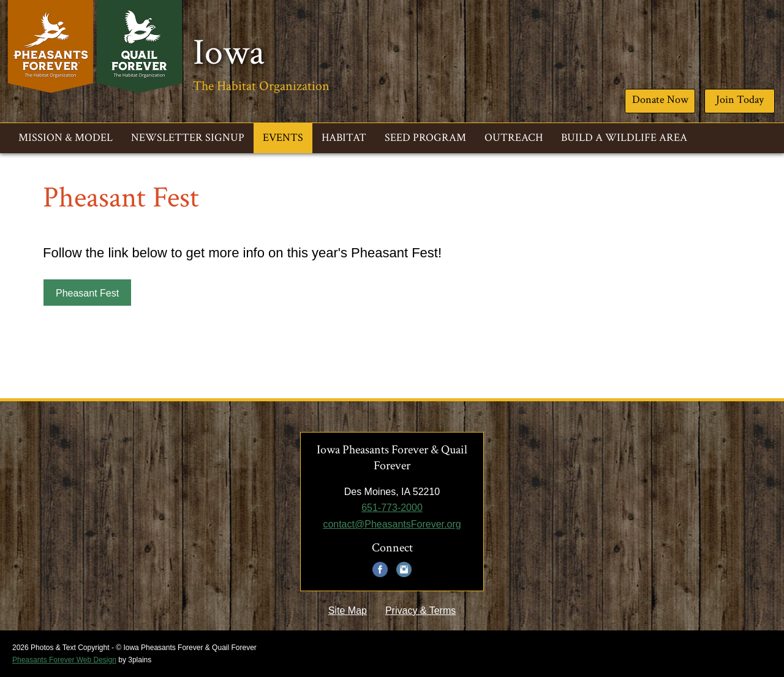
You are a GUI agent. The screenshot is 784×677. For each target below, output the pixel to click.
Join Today (740, 100)
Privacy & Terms (420, 611)
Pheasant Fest (87, 293)
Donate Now (660, 100)
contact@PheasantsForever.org (392, 524)
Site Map (348, 611)
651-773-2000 (392, 508)
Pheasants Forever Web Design (64, 660)
